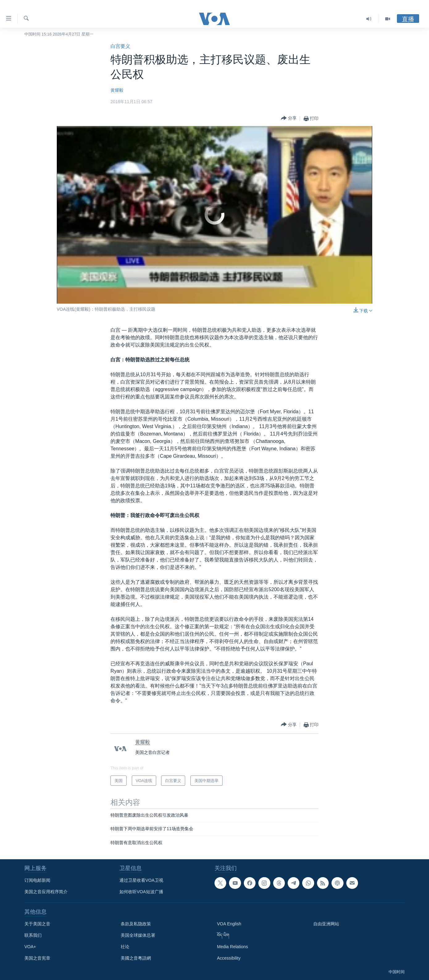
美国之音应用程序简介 (46, 892)
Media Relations (232, 947)
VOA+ (30, 947)
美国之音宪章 (37, 958)
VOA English (229, 924)
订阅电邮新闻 (37, 880)
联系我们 (33, 935)
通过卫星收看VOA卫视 (141, 880)
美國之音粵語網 (136, 958)
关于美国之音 (37, 924)
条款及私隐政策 (136, 924)
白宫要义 (120, 46)
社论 (125, 947)
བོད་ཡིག (223, 935)
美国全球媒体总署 (138, 935)
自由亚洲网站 (326, 924)
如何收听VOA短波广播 (141, 892)
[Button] (289, 118)
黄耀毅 (117, 90)
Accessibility (229, 958)
